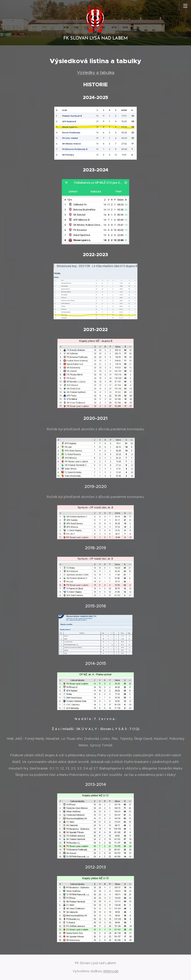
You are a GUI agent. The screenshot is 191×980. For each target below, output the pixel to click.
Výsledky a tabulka (96, 73)
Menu (185, 6)
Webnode (111, 971)
